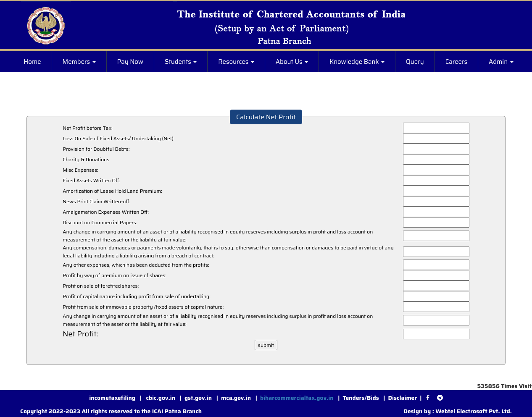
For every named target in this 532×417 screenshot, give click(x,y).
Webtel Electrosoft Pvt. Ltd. (474, 411)
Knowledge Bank (357, 62)
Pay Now (130, 62)
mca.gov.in (236, 398)
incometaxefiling (112, 398)
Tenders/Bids (361, 398)
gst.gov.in (199, 398)
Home (32, 62)
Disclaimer (403, 398)
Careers (456, 62)
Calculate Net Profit (266, 117)
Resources (236, 62)
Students (181, 62)
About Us (292, 62)
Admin (501, 62)
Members (79, 62)
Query (415, 62)
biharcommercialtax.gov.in (297, 398)
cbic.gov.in (161, 398)
